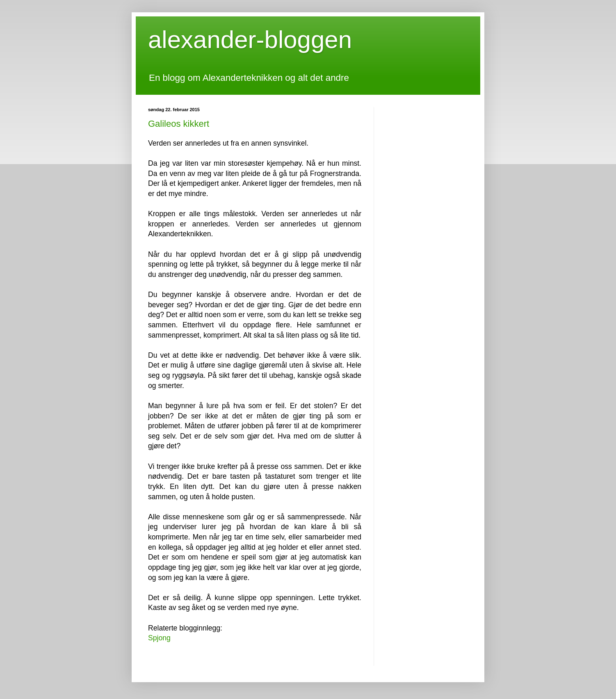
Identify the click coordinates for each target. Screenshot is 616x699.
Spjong (159, 638)
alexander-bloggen (250, 40)
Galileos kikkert (179, 124)
